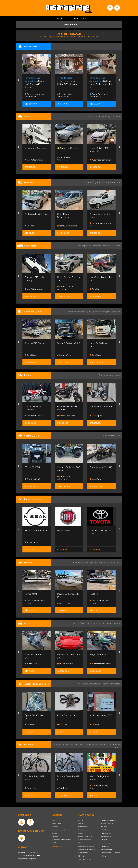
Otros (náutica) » (114, 562)
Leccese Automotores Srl (101, 224)
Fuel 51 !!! (94, 594)
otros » (118, 747)
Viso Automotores (34, 160)
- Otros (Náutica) (107, 823)
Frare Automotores (67, 226)
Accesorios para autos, (88, 684)
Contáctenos (57, 846)
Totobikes (30, 788)
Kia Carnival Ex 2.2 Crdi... (36, 214)
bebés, (96, 744)
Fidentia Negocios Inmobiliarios (34, 95)
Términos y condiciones (61, 830)
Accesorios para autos (86, 846)
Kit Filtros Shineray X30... (101, 715)
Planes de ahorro (85, 840)
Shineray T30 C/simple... (36, 343)
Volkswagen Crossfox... (36, 148)
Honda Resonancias (67, 416)
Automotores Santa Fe (101, 160)
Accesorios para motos (110, 684)
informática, (80, 744)
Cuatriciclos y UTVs (85, 836)
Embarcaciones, (81, 562)
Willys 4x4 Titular (98, 655)
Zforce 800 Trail (32, 467)
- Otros (104, 856)
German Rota (64, 355)
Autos (81, 820)
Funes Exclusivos (66, 664)
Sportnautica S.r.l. (34, 416)
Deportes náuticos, (98, 562)
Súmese (55, 827)
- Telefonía (105, 830)
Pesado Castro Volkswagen (65, 288)
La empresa (57, 823)
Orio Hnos (95, 289)
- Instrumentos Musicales (111, 853)
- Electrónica (106, 833)
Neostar (29, 226)
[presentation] (18, 80)
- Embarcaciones (85, 859)
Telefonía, (59, 744)
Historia (55, 836)
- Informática (106, 836)
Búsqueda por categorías (62, 840)
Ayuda (55, 833)
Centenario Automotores (63, 159)
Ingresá (61, 19)
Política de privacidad (60, 843)
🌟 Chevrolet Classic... (68, 148)
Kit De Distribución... (67, 715)
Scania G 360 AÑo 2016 (68, 343)
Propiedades (83, 853)
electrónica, (69, 744)
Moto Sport (96, 416)
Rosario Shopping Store (99, 787)
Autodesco (31, 664)
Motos (81, 833)
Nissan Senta (31, 542)
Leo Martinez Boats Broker (35, 602)
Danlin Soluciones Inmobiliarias (99, 95)
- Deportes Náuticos (108, 820)
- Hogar (104, 840)
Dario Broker (64, 603)
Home (55, 820)
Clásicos (81, 843)
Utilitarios (82, 823)
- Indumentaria (107, 849)
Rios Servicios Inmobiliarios (64, 95)
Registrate (79, 19)
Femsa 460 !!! (31, 594)
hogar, (89, 744)
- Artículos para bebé (109, 843)
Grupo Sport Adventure (64, 478)
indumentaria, (115, 744)
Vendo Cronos (64, 531)
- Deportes (105, 846)
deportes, (104, 744)
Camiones (82, 830)
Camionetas (83, 827)
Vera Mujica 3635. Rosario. (67, 81)
